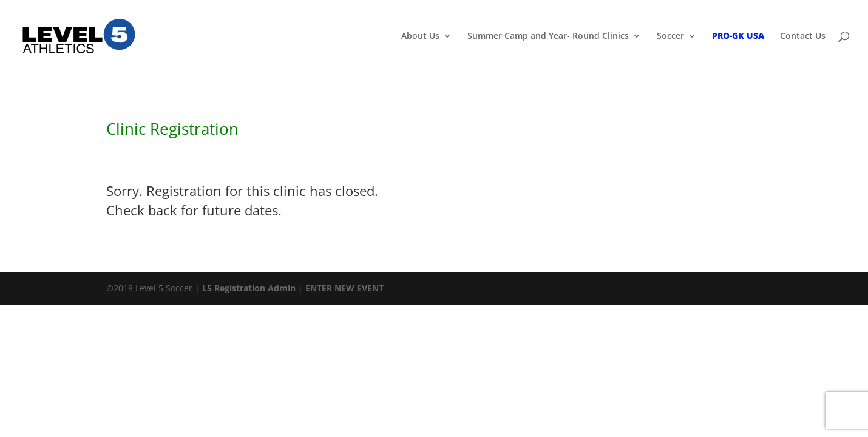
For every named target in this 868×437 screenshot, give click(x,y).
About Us (420, 36)
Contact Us (803, 36)
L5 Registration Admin (249, 288)
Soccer (670, 36)
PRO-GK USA (738, 36)
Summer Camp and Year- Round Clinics (548, 36)
